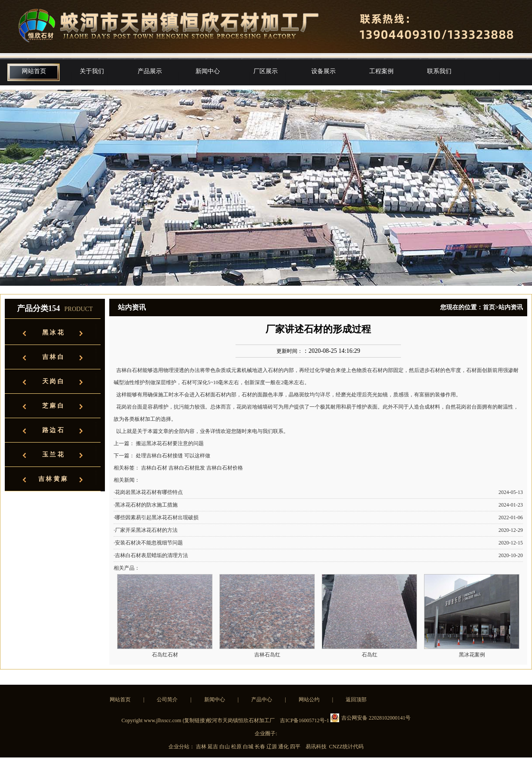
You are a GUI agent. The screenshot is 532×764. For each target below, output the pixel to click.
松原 (237, 747)
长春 (261, 747)
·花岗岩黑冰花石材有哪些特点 (148, 492)
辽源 (272, 747)
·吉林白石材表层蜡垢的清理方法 (151, 555)
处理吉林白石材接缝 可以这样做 (173, 456)
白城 (249, 747)
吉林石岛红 (267, 655)
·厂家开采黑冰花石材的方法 (146, 530)
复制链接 (195, 720)
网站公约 (309, 700)
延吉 (214, 747)
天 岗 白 (53, 381)
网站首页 (34, 71)
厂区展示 (266, 71)
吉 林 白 (53, 357)
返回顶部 (356, 700)
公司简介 (167, 700)
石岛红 (370, 655)
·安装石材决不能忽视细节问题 (148, 543)
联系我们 (439, 71)
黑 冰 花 (53, 333)
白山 (225, 747)
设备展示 (323, 71)
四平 (296, 747)
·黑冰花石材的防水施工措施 (146, 505)
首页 (489, 307)
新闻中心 (208, 71)
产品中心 (262, 700)
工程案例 (381, 71)
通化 (284, 747)
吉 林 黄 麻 (53, 479)
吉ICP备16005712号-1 (305, 720)
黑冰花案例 (472, 655)
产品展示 (150, 71)
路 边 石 (53, 430)
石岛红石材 (165, 655)
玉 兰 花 (53, 455)
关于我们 (92, 71)
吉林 (202, 747)
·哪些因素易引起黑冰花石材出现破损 (156, 517)
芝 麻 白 (53, 406)
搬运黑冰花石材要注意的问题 (170, 443)
